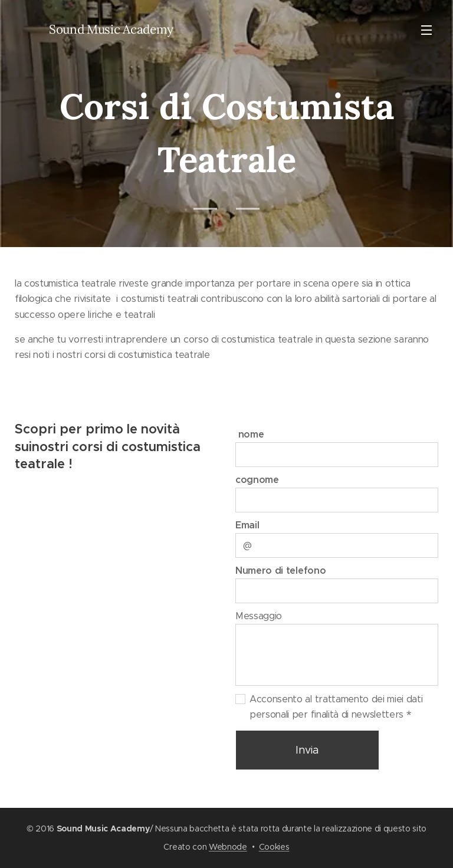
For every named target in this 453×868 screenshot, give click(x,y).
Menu (426, 30)
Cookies (274, 847)
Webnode (228, 847)
